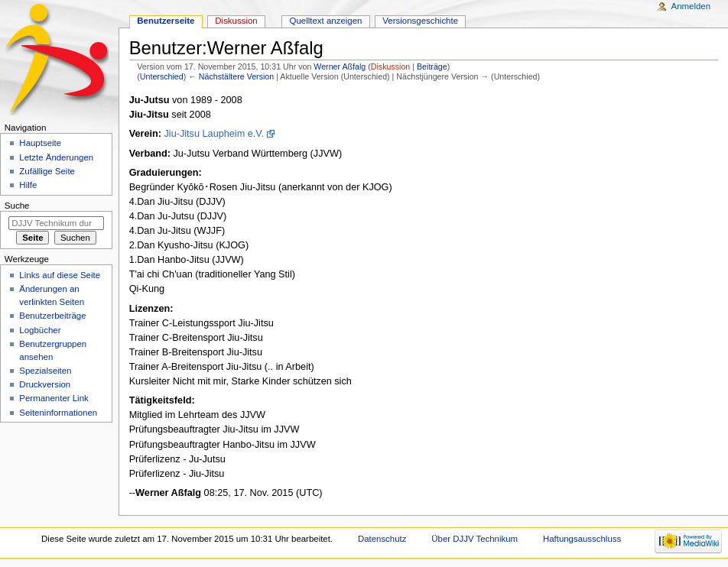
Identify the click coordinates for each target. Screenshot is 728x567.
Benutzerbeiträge (52, 316)
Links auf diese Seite (60, 275)
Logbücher (40, 330)
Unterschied (162, 76)
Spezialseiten (45, 371)
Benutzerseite (166, 21)
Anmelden (691, 6)
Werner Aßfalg (168, 493)
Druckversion (45, 384)
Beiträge (432, 66)
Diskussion (391, 66)
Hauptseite (40, 143)
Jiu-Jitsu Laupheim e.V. (214, 134)
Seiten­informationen (58, 413)
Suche (17, 206)
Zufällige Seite (47, 171)
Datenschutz (382, 539)
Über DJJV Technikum (474, 539)
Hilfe (28, 185)
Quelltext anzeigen (326, 21)
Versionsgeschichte (420, 21)
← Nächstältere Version (231, 76)
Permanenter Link (54, 398)
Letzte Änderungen (56, 157)
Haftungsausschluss (582, 539)
